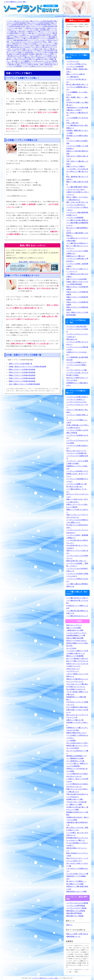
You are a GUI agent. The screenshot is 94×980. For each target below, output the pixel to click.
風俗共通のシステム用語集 (76, 911)
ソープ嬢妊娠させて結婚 (75, 758)
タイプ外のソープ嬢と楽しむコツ (42, 47)
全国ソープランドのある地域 (76, 279)
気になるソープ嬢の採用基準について (33, 37)
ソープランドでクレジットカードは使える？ (77, 335)
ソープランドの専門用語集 (76, 906)
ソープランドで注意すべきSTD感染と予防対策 (77, 432)
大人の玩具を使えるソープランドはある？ (77, 547)
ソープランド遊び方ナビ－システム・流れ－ (15, 2)
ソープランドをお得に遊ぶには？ (46, 63)
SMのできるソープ (73, 669)
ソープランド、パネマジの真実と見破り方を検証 (77, 462)
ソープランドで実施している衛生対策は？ (22, 52)
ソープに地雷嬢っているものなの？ (77, 119)
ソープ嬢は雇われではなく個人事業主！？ (77, 127)
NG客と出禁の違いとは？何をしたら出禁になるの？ (78, 426)
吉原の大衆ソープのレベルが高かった (77, 711)
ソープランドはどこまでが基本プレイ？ (77, 557)
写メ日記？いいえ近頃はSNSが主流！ (77, 526)
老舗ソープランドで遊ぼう (31, 49)
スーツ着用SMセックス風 (75, 761)
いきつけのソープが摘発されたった (77, 870)
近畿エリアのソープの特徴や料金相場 (22, 375)
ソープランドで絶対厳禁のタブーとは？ (77, 480)
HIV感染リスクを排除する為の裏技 (17, 54)
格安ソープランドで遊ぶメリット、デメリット (77, 270)
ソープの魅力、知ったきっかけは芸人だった (77, 834)
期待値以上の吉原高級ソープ (76, 756)
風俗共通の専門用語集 (74, 913)
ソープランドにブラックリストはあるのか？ (77, 531)
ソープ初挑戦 (71, 740)
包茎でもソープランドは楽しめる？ (77, 552)
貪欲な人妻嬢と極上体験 (75, 638)
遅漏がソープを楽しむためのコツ (77, 511)
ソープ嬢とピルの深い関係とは (29, 38)
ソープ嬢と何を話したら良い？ (77, 598)
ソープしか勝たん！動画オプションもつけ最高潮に (77, 765)
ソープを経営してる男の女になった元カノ (77, 737)
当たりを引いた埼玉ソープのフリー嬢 (77, 865)
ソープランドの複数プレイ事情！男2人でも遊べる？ (76, 485)
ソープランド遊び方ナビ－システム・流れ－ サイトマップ (73, 16)
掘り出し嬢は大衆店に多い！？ (25, 63)
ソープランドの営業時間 (14, 66)
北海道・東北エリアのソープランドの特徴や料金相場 (37, 26)
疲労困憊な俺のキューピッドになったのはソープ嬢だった (77, 839)
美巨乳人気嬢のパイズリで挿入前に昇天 (77, 644)
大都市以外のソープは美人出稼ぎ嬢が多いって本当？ (77, 109)
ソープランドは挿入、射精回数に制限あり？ (77, 536)
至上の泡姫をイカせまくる (76, 689)
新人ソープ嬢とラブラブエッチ (77, 661)
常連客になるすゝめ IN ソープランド (77, 475)
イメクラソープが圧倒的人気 (76, 453)
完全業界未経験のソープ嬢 (76, 635)
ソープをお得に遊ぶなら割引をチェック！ (77, 542)
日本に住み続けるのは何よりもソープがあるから (77, 795)
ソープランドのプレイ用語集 (76, 908)
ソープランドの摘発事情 (47, 38)
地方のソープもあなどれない (76, 641)
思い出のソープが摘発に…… (76, 881)
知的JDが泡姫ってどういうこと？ (77, 849)
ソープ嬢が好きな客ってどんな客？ (77, 602)
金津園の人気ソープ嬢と (75, 799)
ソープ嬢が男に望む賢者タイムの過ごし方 (77, 612)
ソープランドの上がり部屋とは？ (76, 366)
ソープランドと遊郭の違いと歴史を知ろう (77, 260)
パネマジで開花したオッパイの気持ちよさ (77, 675)
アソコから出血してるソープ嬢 (77, 874)
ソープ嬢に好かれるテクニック (77, 616)
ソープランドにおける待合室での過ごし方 (77, 570)
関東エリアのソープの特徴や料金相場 (22, 369)
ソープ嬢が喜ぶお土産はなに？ (77, 243)
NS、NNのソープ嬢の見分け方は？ (25, 58)
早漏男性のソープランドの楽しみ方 (77, 467)
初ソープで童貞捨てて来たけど (77, 659)
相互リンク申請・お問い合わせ (77, 934)
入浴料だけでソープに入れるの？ (76, 353)
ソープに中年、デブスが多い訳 (77, 169)
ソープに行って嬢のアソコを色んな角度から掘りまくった (77, 652)
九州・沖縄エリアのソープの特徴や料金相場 (39, 21)
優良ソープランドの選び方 (25, 64)
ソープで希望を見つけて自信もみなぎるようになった (77, 775)
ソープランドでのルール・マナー (77, 406)
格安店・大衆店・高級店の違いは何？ (46, 64)
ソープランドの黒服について (76, 362)
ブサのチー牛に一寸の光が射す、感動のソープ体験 (76, 803)
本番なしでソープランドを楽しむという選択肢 (77, 506)
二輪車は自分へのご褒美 (75, 630)
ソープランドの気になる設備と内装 (46, 52)
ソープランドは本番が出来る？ (77, 397)
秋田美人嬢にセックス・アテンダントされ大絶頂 (77, 747)
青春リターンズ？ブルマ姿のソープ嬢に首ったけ (77, 790)
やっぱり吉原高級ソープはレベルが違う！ (77, 844)
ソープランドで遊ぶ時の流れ (76, 327)
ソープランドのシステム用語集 (77, 903)
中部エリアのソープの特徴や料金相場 (35, 25)
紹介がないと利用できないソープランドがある (77, 379)
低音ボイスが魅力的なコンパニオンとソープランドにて (77, 680)
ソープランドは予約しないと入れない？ (77, 343)
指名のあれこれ (72, 339)
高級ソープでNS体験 (74, 628)
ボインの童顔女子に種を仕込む (77, 707)
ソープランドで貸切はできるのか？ (77, 580)
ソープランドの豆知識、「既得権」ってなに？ (77, 565)
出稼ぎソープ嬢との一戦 (75, 720)
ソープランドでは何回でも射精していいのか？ (77, 575)
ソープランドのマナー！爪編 (76, 370)
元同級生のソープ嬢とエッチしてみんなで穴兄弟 (77, 729)
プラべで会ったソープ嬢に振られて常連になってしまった (77, 685)
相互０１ (69, 925)
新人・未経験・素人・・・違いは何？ (77, 99)
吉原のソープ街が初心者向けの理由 (77, 152)
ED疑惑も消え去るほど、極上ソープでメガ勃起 (78, 819)
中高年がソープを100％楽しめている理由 (77, 770)
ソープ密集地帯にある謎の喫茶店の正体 (77, 359)
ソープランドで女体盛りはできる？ (77, 437)
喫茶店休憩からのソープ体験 (76, 892)
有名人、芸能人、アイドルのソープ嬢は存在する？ (77, 198)
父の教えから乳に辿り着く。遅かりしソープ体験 (77, 808)
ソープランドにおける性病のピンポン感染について (77, 521)
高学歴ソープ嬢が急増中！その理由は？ (77, 234)
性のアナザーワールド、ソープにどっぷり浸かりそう (77, 860)
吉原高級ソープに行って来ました (77, 724)
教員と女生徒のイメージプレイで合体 (77, 854)
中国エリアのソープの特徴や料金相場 (38, 23)
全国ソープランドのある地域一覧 (20, 364)
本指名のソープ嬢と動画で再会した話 (77, 888)
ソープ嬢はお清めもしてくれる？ (76, 490)
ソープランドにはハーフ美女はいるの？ (45, 40)
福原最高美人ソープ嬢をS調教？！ (76, 698)
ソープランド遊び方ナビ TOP (15, 21)
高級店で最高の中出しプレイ (76, 733)
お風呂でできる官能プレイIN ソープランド (37, 44)
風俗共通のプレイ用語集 (75, 916)
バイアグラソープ (73, 671)
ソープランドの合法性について (77, 471)
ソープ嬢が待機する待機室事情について (77, 224)
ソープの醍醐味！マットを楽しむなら (31, 61)
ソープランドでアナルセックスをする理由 (77, 442)
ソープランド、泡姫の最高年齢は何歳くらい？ (77, 214)
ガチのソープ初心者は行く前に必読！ (77, 411)
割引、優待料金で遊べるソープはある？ (19, 47)
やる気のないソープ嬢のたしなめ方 (77, 607)
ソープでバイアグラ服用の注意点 (77, 457)
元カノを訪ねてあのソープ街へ (77, 743)
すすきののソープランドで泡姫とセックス (77, 703)
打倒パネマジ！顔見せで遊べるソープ (24, 51)
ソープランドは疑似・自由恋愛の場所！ (39, 30)
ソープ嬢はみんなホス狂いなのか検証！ (35, 28)
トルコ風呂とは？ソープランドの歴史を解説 (32, 35)
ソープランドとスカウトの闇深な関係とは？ (77, 252)
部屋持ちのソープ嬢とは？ (36, 32)
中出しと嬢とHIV (36, 56)
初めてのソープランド (74, 625)
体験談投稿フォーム (73, 936)
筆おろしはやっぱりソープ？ (76, 451)
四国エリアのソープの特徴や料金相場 (22, 381)
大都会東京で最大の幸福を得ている (77, 824)
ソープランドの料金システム (31, 66)
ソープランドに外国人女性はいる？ (77, 447)
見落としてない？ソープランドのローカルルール (77, 516)
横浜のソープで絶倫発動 (75, 656)
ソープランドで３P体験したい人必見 (77, 421)
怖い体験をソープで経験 (75, 884)
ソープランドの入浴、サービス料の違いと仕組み (77, 374)
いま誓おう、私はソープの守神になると (77, 780)
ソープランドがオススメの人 (76, 402)
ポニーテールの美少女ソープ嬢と (77, 752)
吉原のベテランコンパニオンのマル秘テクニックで (77, 665)
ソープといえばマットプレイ (76, 633)
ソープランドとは (46, 66)
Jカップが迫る (71, 648)
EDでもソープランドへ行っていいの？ (78, 495)
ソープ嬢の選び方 (73, 77)
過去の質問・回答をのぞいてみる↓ (32, 262)
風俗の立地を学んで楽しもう (76, 561)
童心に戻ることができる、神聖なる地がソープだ (77, 829)
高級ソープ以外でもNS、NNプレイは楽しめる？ (77, 501)
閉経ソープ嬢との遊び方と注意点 (46, 45)
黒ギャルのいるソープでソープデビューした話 (77, 716)
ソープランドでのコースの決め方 (77, 330)
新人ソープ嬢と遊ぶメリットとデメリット (35, 33)
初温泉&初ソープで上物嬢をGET (76, 877)
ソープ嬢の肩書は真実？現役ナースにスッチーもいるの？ (77, 188)
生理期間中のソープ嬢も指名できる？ (77, 384)
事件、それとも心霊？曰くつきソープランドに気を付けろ (24, 42)
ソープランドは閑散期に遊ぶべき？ (77, 88)
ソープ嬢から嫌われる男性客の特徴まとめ (77, 585)
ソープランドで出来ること (76, 399)
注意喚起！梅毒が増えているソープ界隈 (41, 54)
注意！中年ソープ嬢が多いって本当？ (77, 163)
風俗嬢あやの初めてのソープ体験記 (77, 813)
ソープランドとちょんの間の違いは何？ (77, 348)
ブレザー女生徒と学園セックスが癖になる (77, 693)
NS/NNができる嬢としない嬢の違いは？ (32, 59)
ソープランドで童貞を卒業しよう (77, 416)
